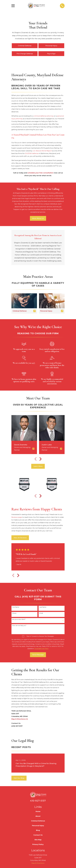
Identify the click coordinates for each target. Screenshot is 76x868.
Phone (14, 613)
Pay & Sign (51, 54)
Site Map (38, 840)
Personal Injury (51, 46)
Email (41, 613)
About (38, 816)
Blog (38, 830)
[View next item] (41, 459)
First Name (16, 607)
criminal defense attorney (44, 116)
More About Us (38, 218)
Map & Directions (38, 863)
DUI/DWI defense (32, 153)
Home (38, 811)
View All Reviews (20, 538)
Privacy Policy (38, 844)
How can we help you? (19, 626)
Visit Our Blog (19, 778)
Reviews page (17, 517)
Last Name (43, 607)
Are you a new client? (19, 619)
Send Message (38, 655)
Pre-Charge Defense (25, 54)
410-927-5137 (38, 801)
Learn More (38, 466)
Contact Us (38, 835)
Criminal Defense (25, 46)
